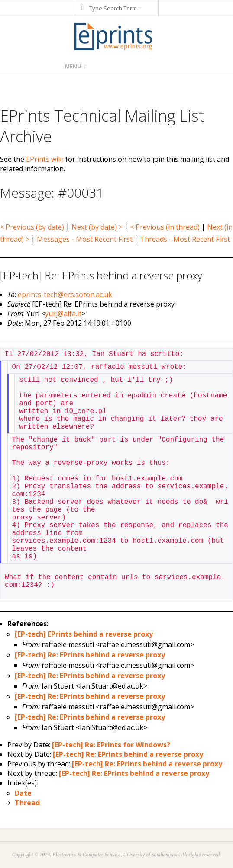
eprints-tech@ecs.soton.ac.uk (65, 295)
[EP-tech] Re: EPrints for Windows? (111, 745)
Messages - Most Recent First (85, 239)
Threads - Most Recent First (185, 239)
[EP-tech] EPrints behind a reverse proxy (84, 634)
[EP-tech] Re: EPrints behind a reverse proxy (90, 655)
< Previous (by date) (32, 227)
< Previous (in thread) (165, 227)
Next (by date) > (97, 227)
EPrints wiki (45, 159)
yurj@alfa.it (63, 314)
